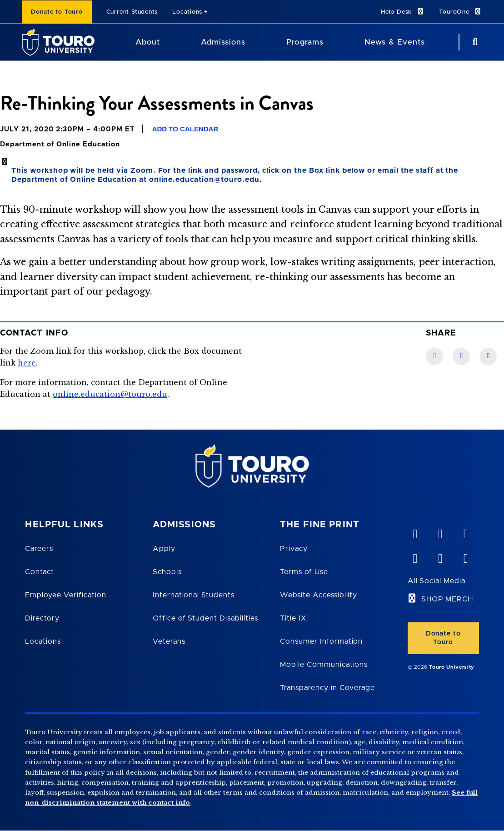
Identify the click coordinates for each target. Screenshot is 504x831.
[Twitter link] (488, 356)
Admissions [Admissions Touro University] (223, 42)
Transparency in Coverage (327, 688)
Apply (164, 549)
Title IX (293, 618)
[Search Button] (474, 42)
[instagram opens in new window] (465, 556)
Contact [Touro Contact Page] (40, 572)
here (27, 363)
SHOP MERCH (447, 599)
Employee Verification (65, 595)
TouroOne (461, 12)
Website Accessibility (319, 595)
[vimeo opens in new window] (415, 532)
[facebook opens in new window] (415, 556)
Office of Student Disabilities (205, 618)
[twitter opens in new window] (440, 556)
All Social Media (437, 581)
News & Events (395, 42)
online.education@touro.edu (110, 394)
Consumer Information (321, 641)
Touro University (452, 667)
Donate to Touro (57, 12)
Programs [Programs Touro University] (305, 42)
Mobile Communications (324, 665)
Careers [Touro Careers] (39, 549)
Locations (187, 12)
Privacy (294, 549)
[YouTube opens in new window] (440, 532)
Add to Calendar (185, 129)
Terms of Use (304, 572)
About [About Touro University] (148, 42)
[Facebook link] (434, 356)
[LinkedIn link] (461, 356)
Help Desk (403, 12)
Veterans (169, 641)
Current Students (132, 12)
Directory (42, 618)
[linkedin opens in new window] (465, 532)
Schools (167, 572)
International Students (194, 595)
